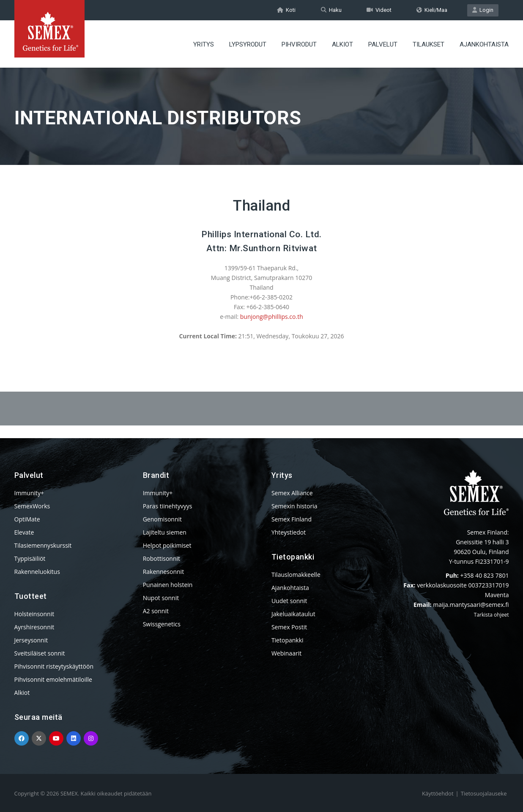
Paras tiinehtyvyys (168, 506)
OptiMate (27, 519)
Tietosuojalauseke (484, 793)
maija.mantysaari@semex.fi (471, 605)
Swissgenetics (162, 624)
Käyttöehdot (438, 793)
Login (483, 10)
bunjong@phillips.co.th (272, 317)
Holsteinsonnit (34, 614)
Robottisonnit (162, 558)
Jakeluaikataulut (293, 614)
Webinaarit (286, 653)
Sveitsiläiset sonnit (40, 653)
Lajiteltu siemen (165, 532)
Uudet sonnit (289, 601)
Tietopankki (288, 640)
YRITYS (204, 44)
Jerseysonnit (31, 640)
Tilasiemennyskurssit (43, 545)
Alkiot (22, 693)
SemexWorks (32, 506)
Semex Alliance (292, 493)
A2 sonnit (156, 611)
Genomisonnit (162, 519)
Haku (331, 10)
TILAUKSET (429, 44)
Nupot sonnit (161, 598)
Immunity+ (29, 493)
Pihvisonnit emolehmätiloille (53, 679)
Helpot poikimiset (167, 545)
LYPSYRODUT (248, 44)
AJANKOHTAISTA (484, 44)
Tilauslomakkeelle (296, 575)
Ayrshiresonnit (34, 627)
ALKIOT (342, 44)
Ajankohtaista (290, 588)
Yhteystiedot (289, 532)
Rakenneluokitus (37, 572)
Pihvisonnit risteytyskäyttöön (54, 666)
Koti (286, 10)
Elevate (24, 532)
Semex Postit (289, 627)
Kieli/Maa (432, 10)
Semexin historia (294, 506)
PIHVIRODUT (299, 44)
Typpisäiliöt (30, 558)
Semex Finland (292, 519)
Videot (379, 10)
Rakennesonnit (163, 572)
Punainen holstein (168, 585)
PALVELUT (383, 44)
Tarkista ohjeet (492, 615)
